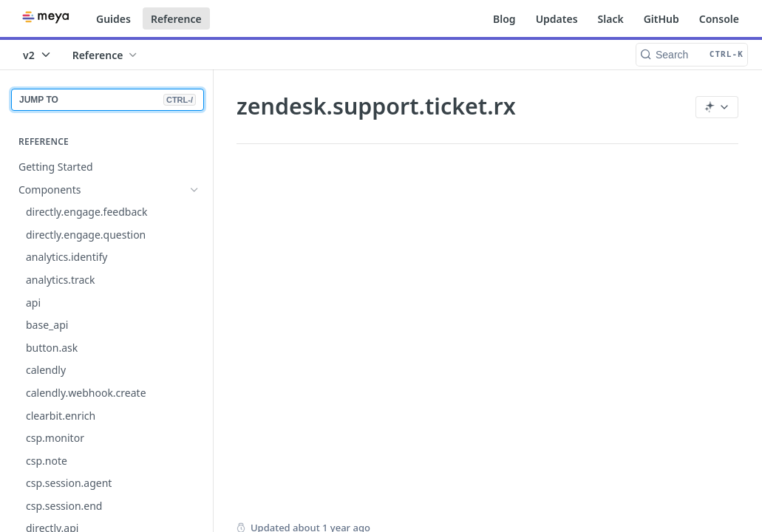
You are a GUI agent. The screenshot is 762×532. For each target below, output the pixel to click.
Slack (611, 19)
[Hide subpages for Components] (194, 190)
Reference (176, 19)
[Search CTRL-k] (692, 55)
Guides (113, 19)
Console (719, 19)
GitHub (661, 19)
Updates (557, 19)
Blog (504, 19)
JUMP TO (108, 100)
